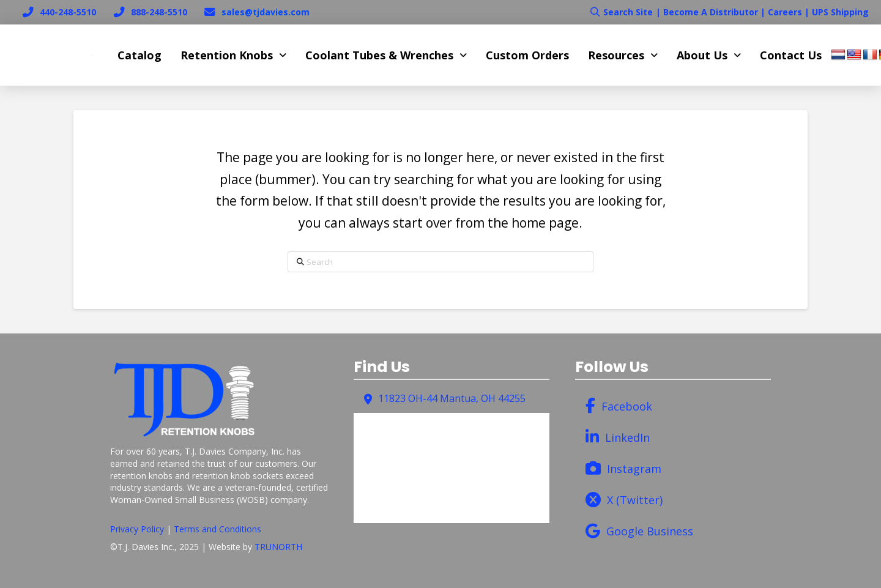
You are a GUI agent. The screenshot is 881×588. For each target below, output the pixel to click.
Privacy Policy (137, 529)
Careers (785, 12)
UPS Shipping (840, 12)
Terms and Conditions (217, 529)
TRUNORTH (278, 547)
